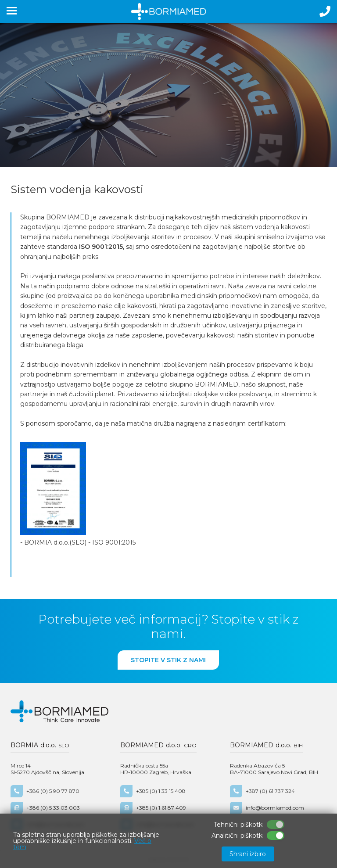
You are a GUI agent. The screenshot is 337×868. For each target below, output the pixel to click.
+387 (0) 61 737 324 (262, 791)
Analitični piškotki (238, 836)
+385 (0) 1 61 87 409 (153, 808)
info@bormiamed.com (267, 808)
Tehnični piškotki (239, 825)
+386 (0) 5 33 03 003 (45, 808)
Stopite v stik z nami (168, 660)
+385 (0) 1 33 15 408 (153, 791)
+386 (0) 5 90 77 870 (45, 791)
